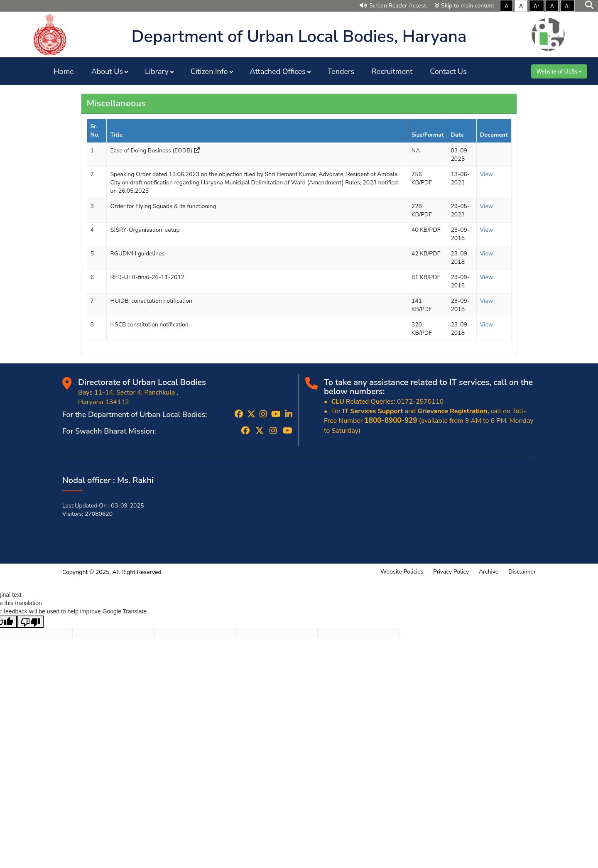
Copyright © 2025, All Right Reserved (112, 572)
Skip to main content (464, 6)
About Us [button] (107, 71)
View (487, 174)
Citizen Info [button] (209, 71)
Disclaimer (522, 572)
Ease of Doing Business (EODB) (155, 151)
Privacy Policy (451, 572)
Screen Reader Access (393, 6)
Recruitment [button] (392, 71)
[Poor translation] (30, 622)
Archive (489, 572)
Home (64, 71)
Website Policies (402, 572)
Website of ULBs (559, 71)
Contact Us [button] (448, 71)
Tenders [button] (341, 71)
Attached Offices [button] (278, 71)
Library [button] (157, 71)
